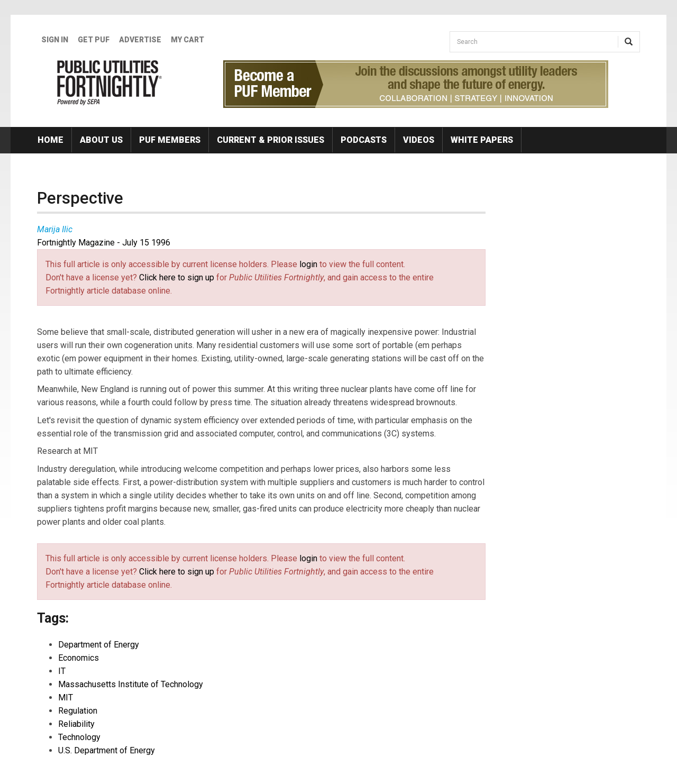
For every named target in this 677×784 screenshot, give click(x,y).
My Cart (187, 40)
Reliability (76, 724)
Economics (79, 658)
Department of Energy (99, 645)
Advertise (140, 40)
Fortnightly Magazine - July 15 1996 (104, 243)
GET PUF (94, 40)
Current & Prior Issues (271, 140)
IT (62, 671)
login (308, 264)
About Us (101, 140)
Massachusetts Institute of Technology (131, 684)
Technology (79, 737)
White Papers (482, 140)
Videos (419, 140)
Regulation (78, 711)
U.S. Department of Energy (107, 750)
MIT (66, 698)
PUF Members (170, 140)
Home (51, 140)
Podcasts (364, 140)
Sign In (55, 40)
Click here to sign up (177, 277)
